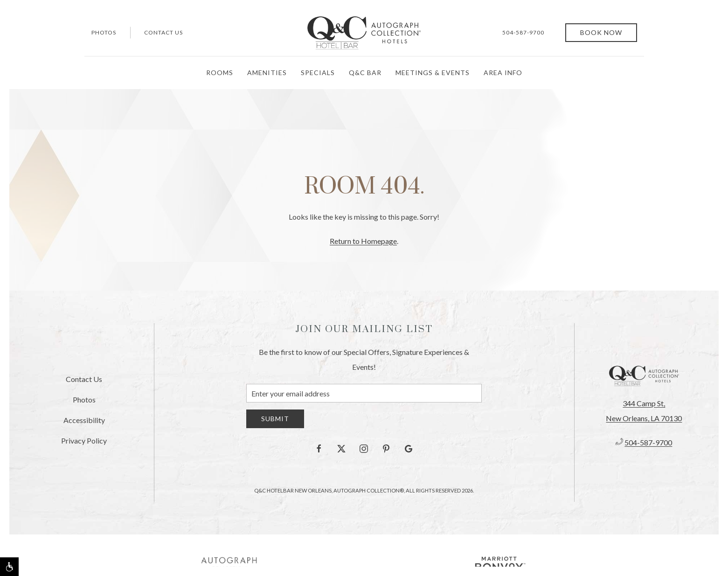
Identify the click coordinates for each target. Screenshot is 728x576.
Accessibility (84, 420)
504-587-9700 (523, 32)
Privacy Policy (84, 441)
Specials (318, 73)
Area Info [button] (503, 73)
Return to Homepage (363, 241)
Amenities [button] (267, 73)
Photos (104, 32)
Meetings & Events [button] (433, 73)
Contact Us (163, 32)
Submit (275, 419)
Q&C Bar (365, 73)
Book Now (601, 32)
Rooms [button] (220, 73)
